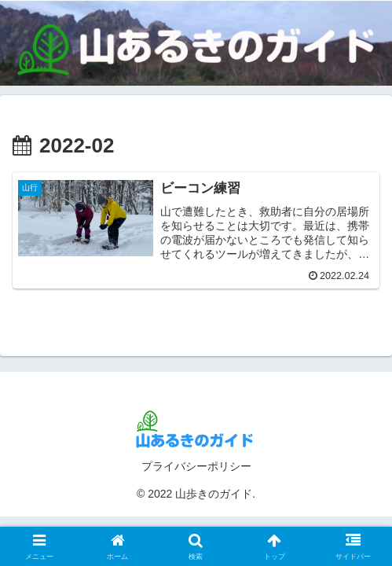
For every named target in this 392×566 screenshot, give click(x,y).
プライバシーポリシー (196, 466)
